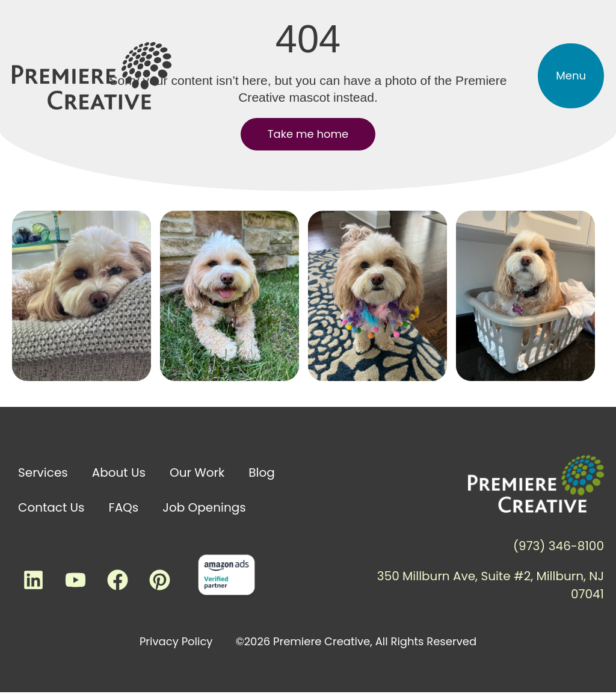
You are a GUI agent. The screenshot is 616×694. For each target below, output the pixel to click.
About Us (119, 472)
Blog (262, 472)
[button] (571, 76)
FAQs (124, 507)
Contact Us (51, 507)
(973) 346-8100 (559, 546)
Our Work (197, 472)
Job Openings (204, 507)
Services (43, 472)
